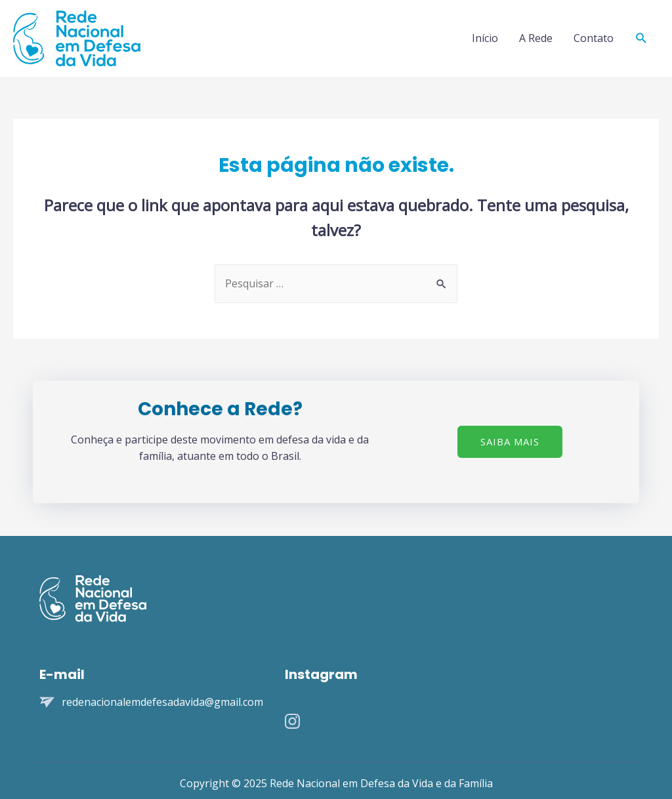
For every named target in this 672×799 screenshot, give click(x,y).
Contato (594, 38)
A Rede (536, 38)
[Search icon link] (641, 38)
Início (485, 38)
